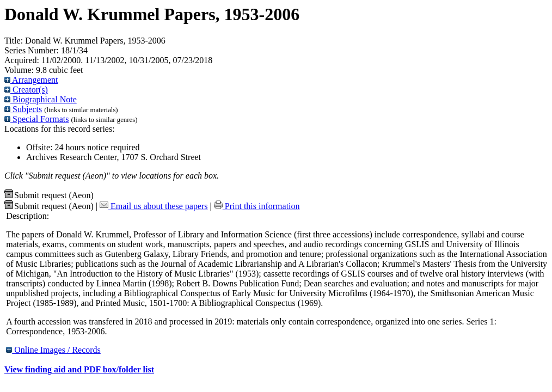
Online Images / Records (53, 350)
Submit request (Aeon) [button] (49, 195)
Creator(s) (26, 90)
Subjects (23, 109)
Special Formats (37, 119)
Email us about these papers (154, 206)
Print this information (257, 206)
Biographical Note (41, 99)
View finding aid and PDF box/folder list (79, 369)
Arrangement (31, 80)
